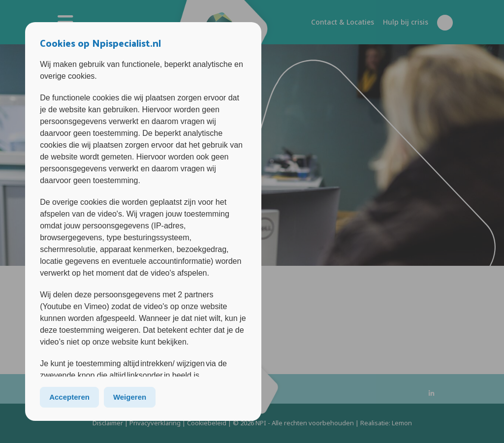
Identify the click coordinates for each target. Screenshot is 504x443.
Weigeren (130, 397)
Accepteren (69, 397)
